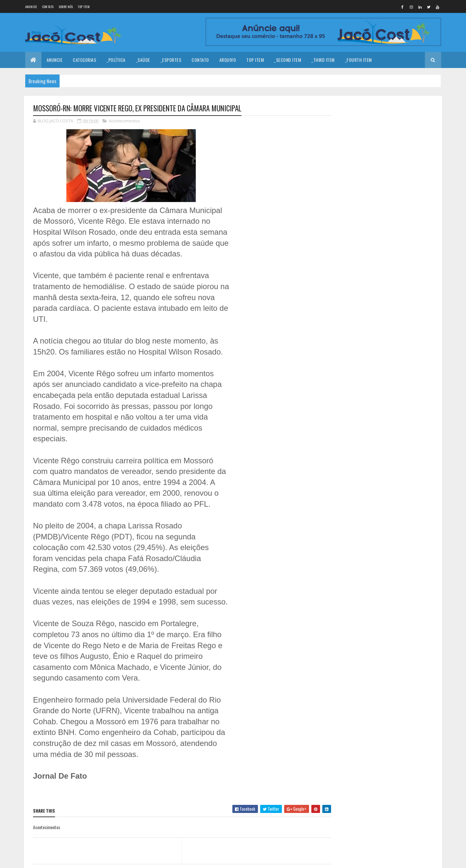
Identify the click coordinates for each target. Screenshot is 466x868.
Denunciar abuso (360, 285)
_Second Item (288, 60)
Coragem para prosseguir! (394, 149)
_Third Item (323, 60)
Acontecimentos (124, 121)
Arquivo (228, 60)
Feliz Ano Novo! (384, 123)
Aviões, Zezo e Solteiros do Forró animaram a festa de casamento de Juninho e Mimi (400, 221)
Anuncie (31, 7)
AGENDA (377, 243)
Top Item (83, 7)
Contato (48, 7)
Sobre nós (66, 7)
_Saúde (143, 60)
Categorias (84, 60)
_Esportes (171, 60)
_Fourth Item (358, 60)
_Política (116, 60)
